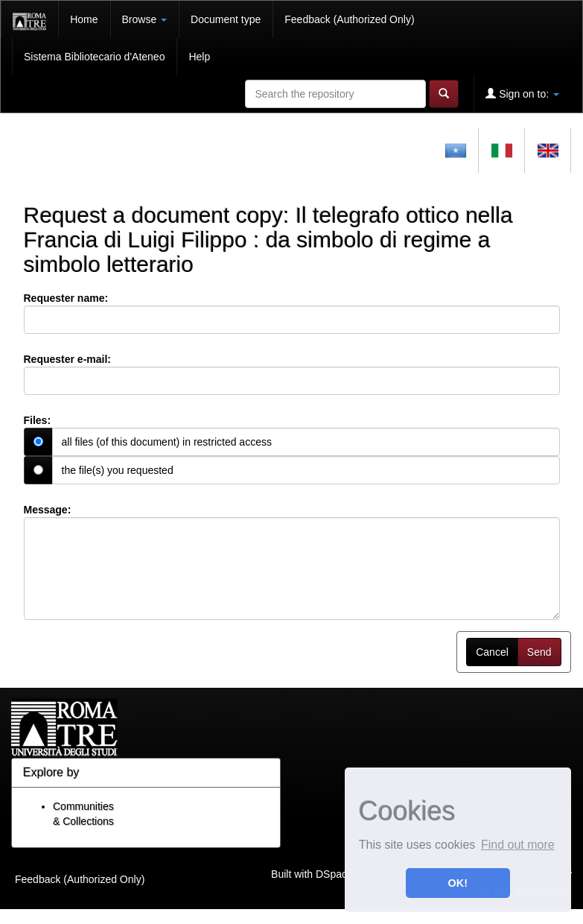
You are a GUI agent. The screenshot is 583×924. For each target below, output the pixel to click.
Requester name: (66, 298)
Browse (145, 19)
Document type (226, 19)
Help (199, 57)
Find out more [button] (518, 845)
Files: (38, 420)
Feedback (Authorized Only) (349, 19)
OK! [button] (458, 883)
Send (539, 652)
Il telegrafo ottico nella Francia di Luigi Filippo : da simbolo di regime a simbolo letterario (268, 240)
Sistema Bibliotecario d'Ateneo (94, 57)
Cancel (492, 652)
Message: (48, 510)
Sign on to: (522, 94)
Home (84, 19)
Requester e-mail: (67, 359)
